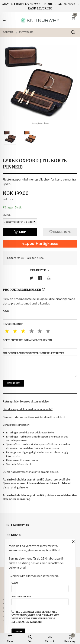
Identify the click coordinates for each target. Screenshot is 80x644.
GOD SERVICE (68, 4)
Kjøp (20, 232)
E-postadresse (40, 600)
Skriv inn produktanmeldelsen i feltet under (40, 364)
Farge (7, 215)
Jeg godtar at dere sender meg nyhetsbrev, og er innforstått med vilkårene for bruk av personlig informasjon (35, 617)
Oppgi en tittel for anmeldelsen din (40, 344)
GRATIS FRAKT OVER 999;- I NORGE (28, 4)
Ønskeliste (60, 232)
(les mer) (36, 622)
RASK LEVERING (40, 8)
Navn (40, 314)
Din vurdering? (13, 324)
